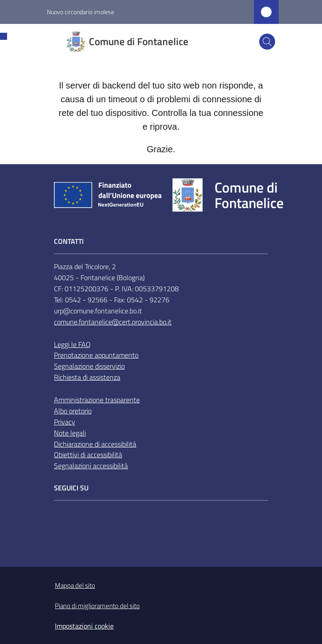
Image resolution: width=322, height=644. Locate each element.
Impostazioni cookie (84, 626)
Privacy (65, 422)
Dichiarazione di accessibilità (95, 444)
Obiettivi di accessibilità (88, 455)
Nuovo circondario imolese (80, 12)
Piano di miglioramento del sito (97, 606)
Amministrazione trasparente (97, 400)
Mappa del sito (75, 585)
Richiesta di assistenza (87, 377)
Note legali (70, 433)
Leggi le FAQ (72, 344)
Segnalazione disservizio (89, 366)
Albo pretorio (73, 411)
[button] (267, 42)
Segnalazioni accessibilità (91, 466)
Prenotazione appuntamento (96, 355)
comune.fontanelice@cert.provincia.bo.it (113, 322)
